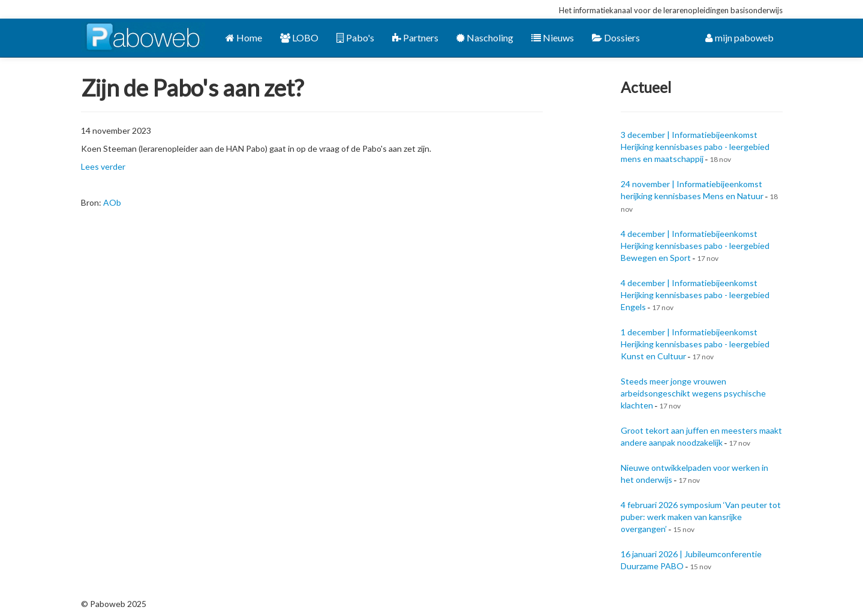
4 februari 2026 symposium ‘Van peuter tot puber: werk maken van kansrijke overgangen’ (701, 517)
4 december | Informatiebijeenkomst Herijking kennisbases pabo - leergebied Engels (695, 295)
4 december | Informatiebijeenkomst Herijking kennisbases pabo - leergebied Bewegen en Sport (695, 246)
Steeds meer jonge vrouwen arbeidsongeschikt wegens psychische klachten (693, 393)
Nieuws (553, 37)
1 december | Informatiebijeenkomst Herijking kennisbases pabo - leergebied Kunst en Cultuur (695, 344)
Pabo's (355, 37)
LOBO (299, 37)
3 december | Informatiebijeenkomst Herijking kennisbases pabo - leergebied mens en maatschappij (695, 147)
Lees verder (103, 166)
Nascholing (485, 37)
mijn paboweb (739, 37)
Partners (415, 37)
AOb (112, 202)
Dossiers (616, 37)
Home (244, 37)
